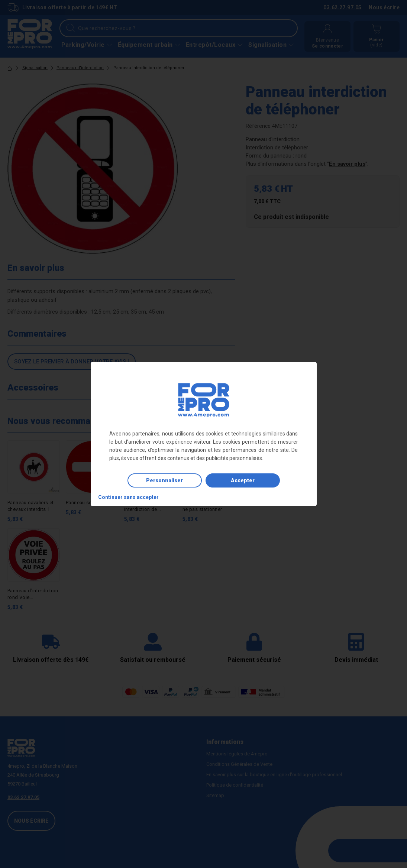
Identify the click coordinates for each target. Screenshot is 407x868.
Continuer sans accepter (128, 497)
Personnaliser (164, 480)
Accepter (243, 480)
